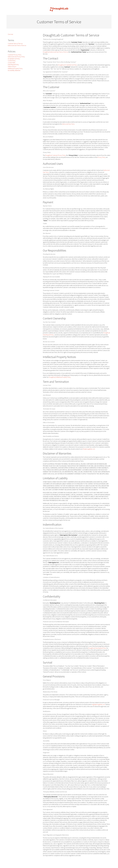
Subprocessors (12, 66)
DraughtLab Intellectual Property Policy (60, 377)
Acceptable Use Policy (14, 59)
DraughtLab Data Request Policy (97, 648)
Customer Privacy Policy (15, 55)
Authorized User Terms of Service (17, 45)
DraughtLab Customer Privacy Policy (55, 155)
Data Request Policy (13, 65)
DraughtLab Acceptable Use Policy (68, 65)
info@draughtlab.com (89, 449)
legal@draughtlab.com (99, 704)
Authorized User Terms (68, 124)
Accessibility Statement (14, 70)
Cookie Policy (12, 61)
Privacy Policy (102, 157)
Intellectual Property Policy (15, 68)
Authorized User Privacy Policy (16, 57)
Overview (10, 34)
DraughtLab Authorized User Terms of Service (55, 52)
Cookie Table (11, 63)
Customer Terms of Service (15, 44)
